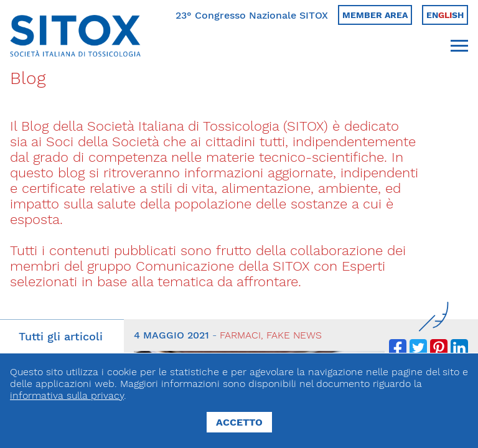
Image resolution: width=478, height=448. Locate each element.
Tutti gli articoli (61, 336)
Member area (375, 15)
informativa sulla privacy (67, 395)
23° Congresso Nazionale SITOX (252, 15)
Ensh (445, 15)
